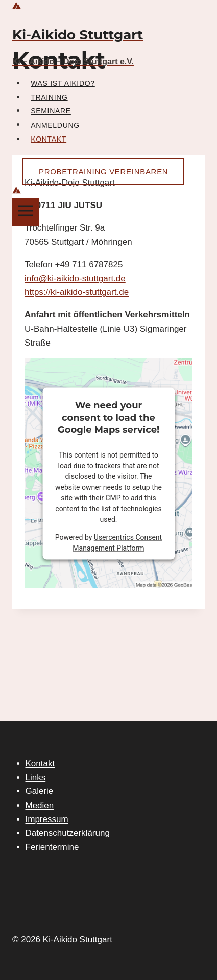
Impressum (47, 819)
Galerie (40, 791)
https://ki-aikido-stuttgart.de (77, 292)
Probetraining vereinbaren (103, 172)
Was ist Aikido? (63, 83)
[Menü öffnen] (26, 212)
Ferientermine (52, 847)
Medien (40, 805)
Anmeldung (55, 125)
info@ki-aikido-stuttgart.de (75, 278)
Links (36, 777)
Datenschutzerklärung (68, 833)
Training (49, 97)
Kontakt (49, 139)
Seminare (51, 111)
